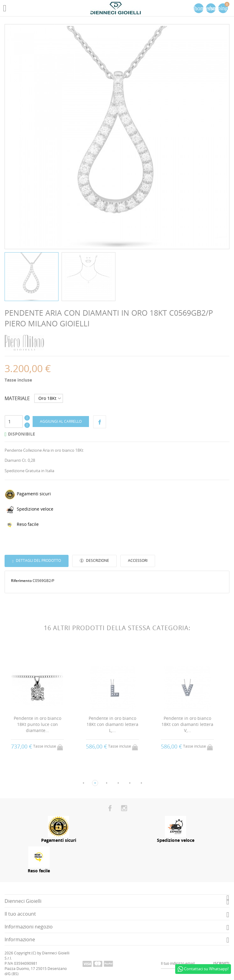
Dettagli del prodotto (38, 560)
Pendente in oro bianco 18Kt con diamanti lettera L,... (112, 724)
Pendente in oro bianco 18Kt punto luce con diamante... (37, 724)
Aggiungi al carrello (61, 421)
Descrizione (97, 560)
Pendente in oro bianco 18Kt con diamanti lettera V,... (187, 724)
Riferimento (21, 581)
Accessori (138, 560)
